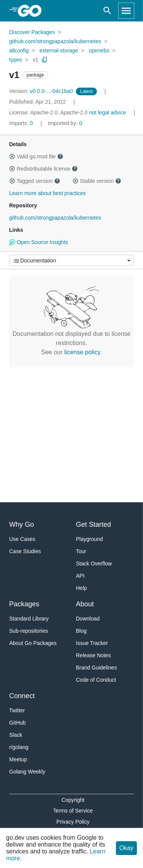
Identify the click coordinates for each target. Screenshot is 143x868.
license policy (82, 352)
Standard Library (29, 619)
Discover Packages (32, 32)
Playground (89, 539)
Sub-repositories (29, 631)
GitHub (18, 723)
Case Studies (25, 551)
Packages (24, 604)
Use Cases (22, 539)
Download (88, 619)
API (80, 576)
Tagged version (35, 181)
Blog (81, 631)
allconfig (19, 50)
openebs (99, 50)
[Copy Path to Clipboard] (45, 60)
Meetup (18, 759)
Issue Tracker (92, 643)
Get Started (93, 524)
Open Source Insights (39, 242)
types (15, 60)
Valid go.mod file (36, 156)
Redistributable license (43, 169)
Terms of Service (73, 811)
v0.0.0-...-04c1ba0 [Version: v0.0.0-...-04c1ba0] (42, 91)
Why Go (22, 524)
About (85, 604)
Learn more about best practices (47, 193)
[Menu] (71, 260)
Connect (22, 696)
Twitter (17, 710)
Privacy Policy (73, 822)
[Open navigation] (126, 11)
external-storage (59, 50)
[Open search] (107, 11)
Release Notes (93, 655)
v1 (36, 60)
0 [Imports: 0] (22, 123)
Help (81, 588)
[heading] (32, 11)
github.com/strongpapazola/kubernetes (55, 41)
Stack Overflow (94, 563)
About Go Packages (33, 643)
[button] (12, 156)
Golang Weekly (27, 772)
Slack (16, 735)
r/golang (19, 747)
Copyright (73, 800)
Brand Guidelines (96, 668)
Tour (81, 551)
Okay (126, 848)
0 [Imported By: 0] (65, 123)
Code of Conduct (96, 680)
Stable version (97, 181)
